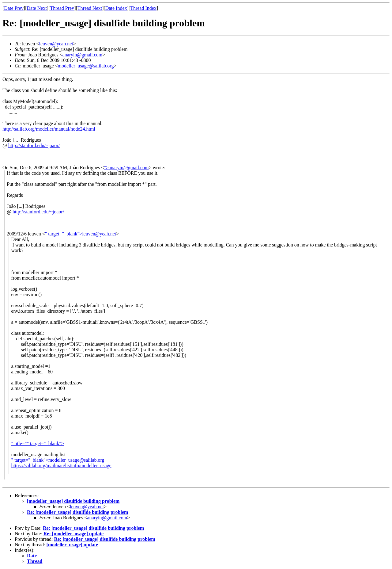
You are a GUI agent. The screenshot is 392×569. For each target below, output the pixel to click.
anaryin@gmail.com (83, 55)
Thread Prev (62, 8)
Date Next (37, 8)
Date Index (116, 8)
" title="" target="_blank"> (37, 443)
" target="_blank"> (64, 234)
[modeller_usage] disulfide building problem (73, 501)
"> (106, 168)
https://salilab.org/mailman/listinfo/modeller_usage (61, 466)
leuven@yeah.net (56, 44)
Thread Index (143, 8)
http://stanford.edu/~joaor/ (34, 145)
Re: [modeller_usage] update (73, 534)
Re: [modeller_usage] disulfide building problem (77, 512)
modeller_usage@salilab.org (86, 66)
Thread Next (90, 8)
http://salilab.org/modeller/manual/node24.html (49, 129)
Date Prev (14, 8)
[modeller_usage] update (72, 545)
